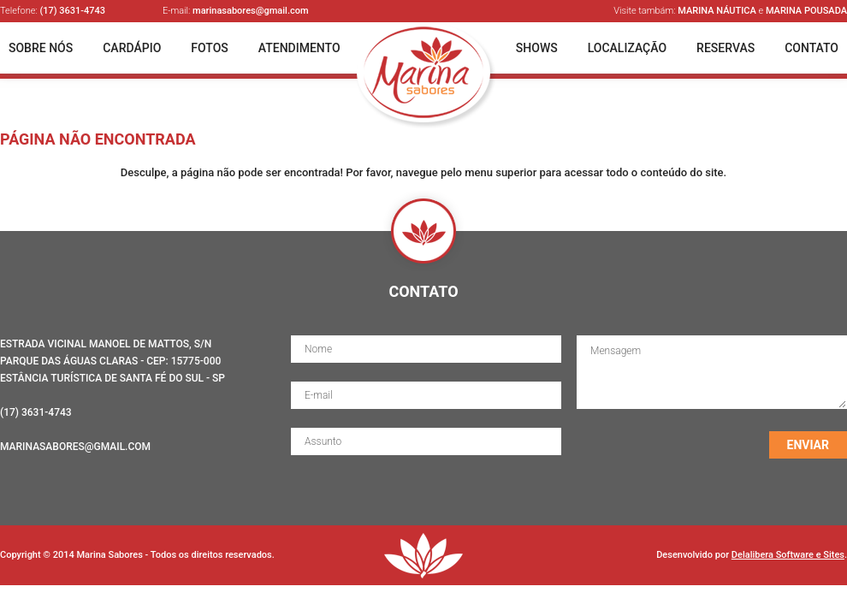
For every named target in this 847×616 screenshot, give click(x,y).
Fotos (210, 48)
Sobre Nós (41, 48)
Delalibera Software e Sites (788, 555)
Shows (537, 48)
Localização (627, 48)
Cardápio (132, 48)
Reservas (726, 48)
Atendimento (299, 48)
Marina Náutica (717, 11)
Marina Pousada (806, 11)
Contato (811, 48)
